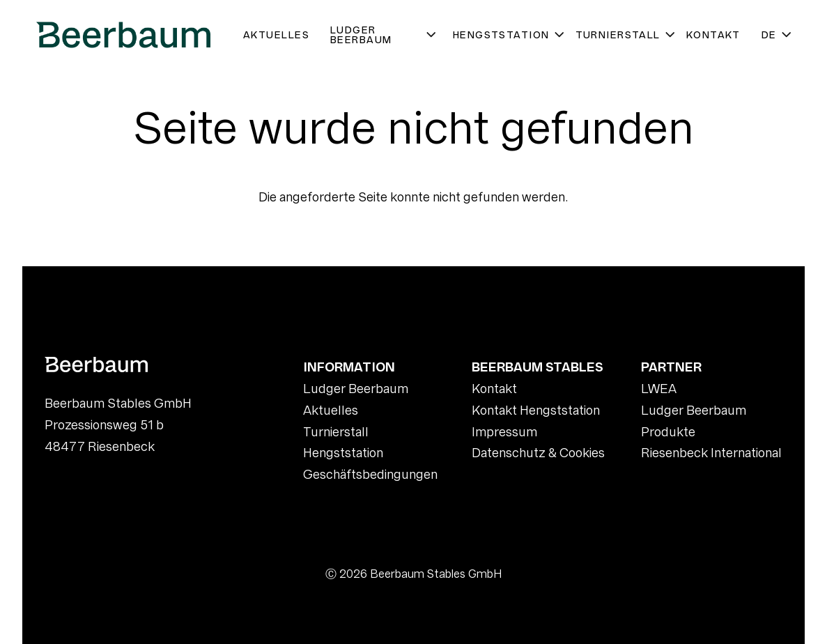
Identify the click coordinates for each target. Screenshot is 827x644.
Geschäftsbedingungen (370, 474)
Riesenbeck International (711, 453)
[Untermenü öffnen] (432, 35)
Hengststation (509, 35)
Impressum (504, 432)
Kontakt (713, 35)
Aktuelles (276, 35)
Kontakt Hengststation (536, 410)
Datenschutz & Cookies (538, 453)
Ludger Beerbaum (386, 35)
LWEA (659, 389)
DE (778, 35)
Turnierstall (626, 35)
